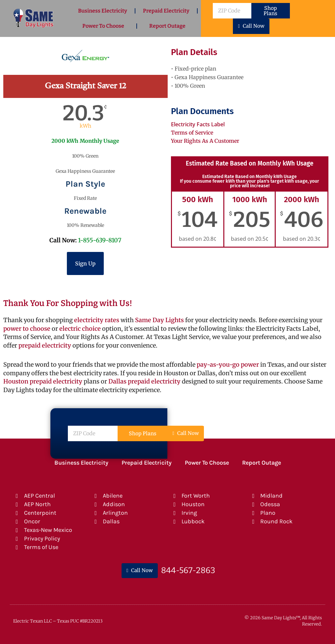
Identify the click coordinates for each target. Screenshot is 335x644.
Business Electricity (103, 11)
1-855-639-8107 (100, 240)
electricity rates (97, 320)
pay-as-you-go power (228, 365)
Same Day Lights (159, 320)
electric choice (80, 329)
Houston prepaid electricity (43, 381)
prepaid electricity (44, 345)
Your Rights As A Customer (205, 141)
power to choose (27, 329)
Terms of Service (192, 133)
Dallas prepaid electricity (144, 381)
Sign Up (85, 263)
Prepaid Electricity (166, 11)
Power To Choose (103, 26)
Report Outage (167, 26)
